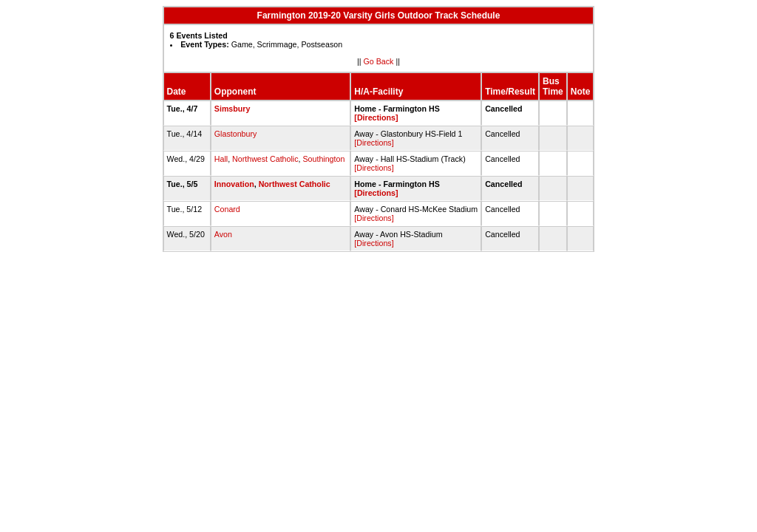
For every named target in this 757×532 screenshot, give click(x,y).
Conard (227, 209)
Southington (323, 159)
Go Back (379, 61)
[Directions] (376, 117)
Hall (221, 159)
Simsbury (232, 109)
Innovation (234, 184)
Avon (223, 234)
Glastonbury (235, 134)
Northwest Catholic (265, 159)
